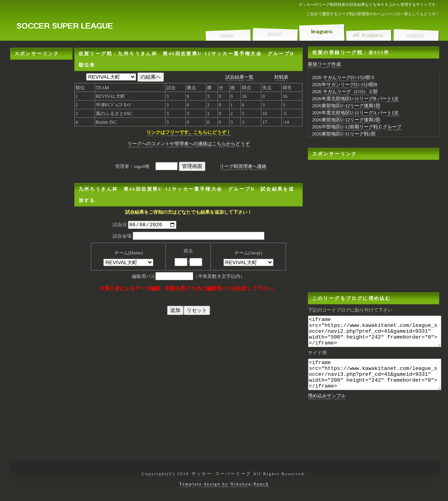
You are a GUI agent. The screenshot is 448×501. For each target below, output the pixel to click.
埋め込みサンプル (327, 407)
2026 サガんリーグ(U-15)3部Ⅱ (344, 77)
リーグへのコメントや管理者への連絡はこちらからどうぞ (189, 144)
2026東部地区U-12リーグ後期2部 (346, 120)
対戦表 (281, 77)
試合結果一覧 (239, 77)
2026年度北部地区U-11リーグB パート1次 (355, 99)
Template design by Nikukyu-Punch (224, 484)
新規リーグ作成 (324, 64)
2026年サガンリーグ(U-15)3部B (345, 85)
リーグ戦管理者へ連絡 (243, 166)
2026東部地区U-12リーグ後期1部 (346, 106)
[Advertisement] (41, 177)
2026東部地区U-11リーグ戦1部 (344, 134)
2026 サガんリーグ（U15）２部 (345, 92)
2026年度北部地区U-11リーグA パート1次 (355, 113)
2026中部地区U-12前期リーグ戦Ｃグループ (357, 127)
